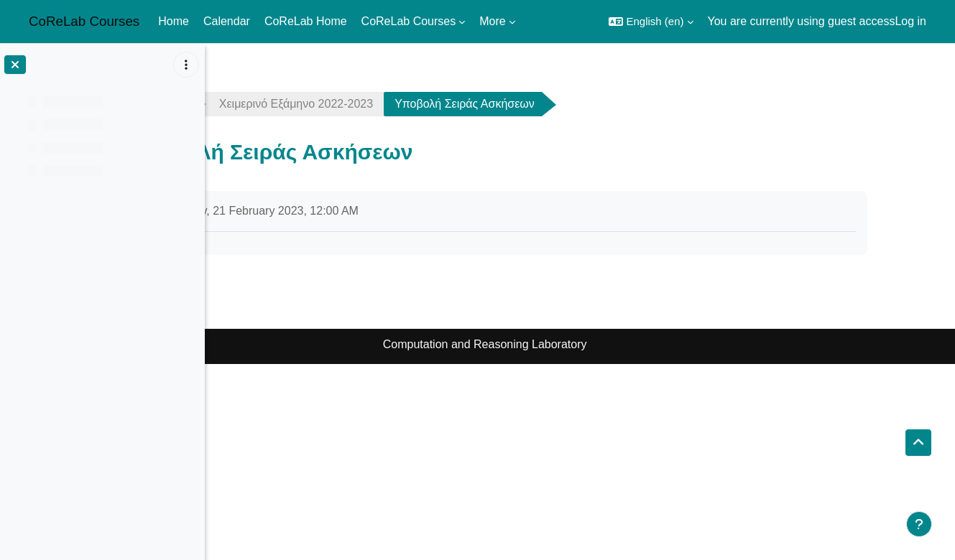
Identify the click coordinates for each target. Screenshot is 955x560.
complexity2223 (272, 104)
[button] (651, 22)
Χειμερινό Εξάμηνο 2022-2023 (425, 104)
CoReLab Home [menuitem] (306, 21)
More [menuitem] (492, 21)
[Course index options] (186, 65)
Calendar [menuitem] (227, 21)
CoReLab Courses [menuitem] (409, 21)
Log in (910, 21)
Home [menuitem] (174, 21)
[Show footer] (919, 524)
